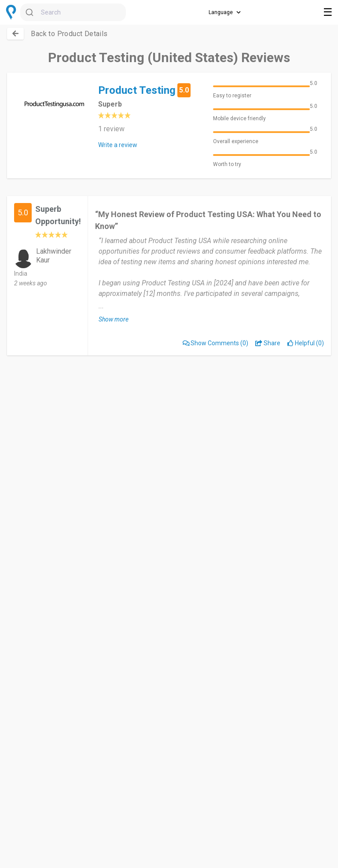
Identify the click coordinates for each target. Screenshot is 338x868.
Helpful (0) (306, 343)
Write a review (118, 145)
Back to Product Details (69, 34)
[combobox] (73, 12)
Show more (114, 319)
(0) (216, 343)
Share (268, 343)
